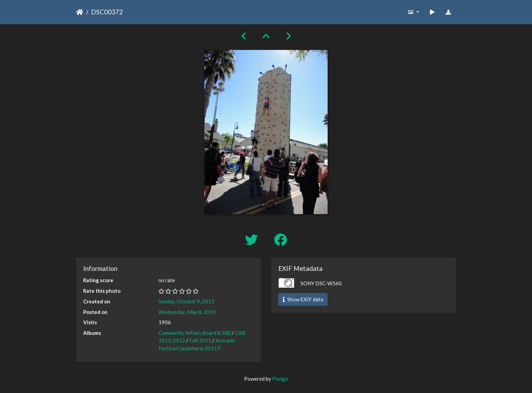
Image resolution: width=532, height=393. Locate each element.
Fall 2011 (200, 340)
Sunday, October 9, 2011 (186, 301)
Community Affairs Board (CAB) (195, 333)
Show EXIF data (303, 299)
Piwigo (280, 379)
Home (80, 12)
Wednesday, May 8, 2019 (187, 312)
